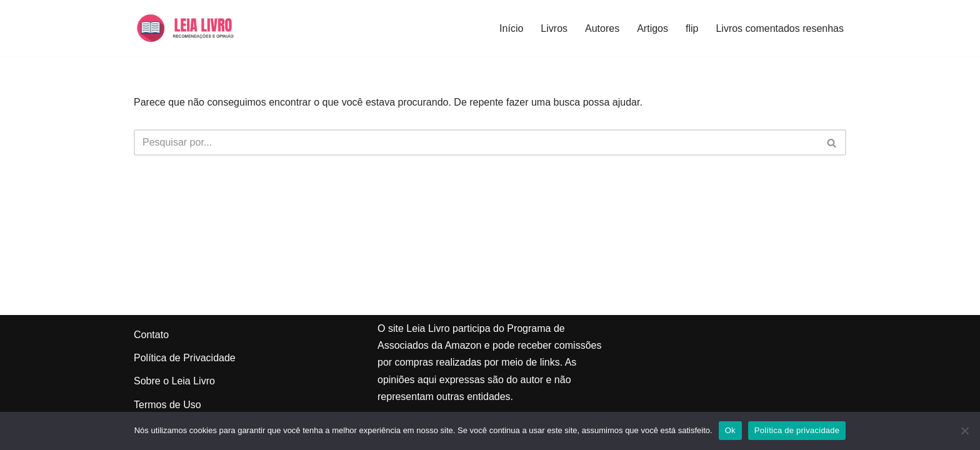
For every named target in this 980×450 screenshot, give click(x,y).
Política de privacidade (797, 430)
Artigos (652, 28)
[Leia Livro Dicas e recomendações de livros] (197, 28)
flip (692, 28)
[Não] (964, 431)
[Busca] (476, 142)
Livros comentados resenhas (780, 28)
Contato (151, 335)
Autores (602, 28)
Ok (730, 430)
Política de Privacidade (185, 358)
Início (511, 28)
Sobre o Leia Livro (174, 381)
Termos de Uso (167, 405)
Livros (554, 28)
